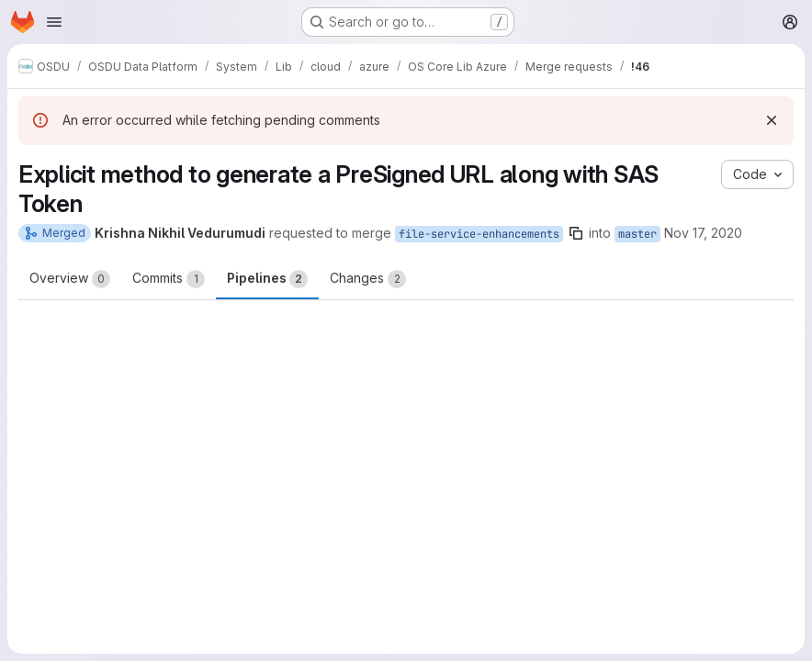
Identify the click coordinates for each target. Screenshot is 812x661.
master (637, 234)
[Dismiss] (772, 120)
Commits (169, 279)
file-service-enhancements (479, 234)
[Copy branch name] (576, 233)
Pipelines (267, 279)
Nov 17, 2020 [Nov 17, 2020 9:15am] (703, 233)
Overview (70, 279)
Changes (368, 279)
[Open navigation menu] (54, 22)
